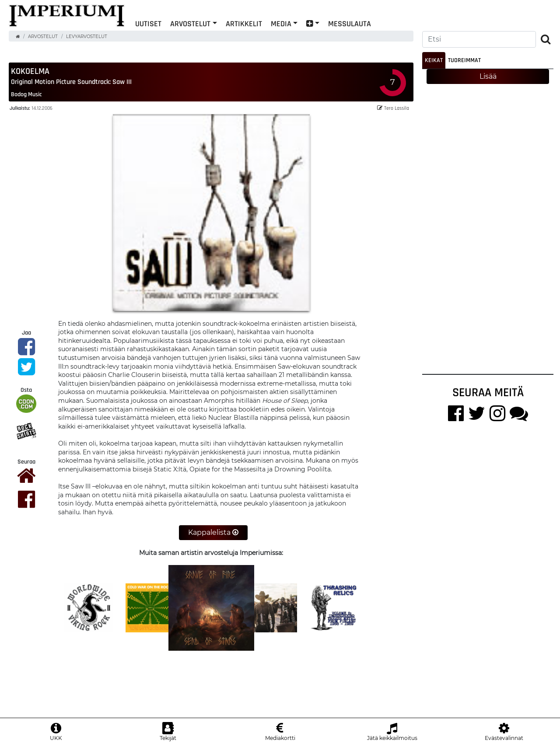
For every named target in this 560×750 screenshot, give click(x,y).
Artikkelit (244, 23)
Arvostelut (190, 23)
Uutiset (148, 23)
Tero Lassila (393, 108)
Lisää (488, 76)
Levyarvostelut (87, 37)
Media (281, 23)
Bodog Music (26, 94)
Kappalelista (213, 532)
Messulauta (350, 23)
